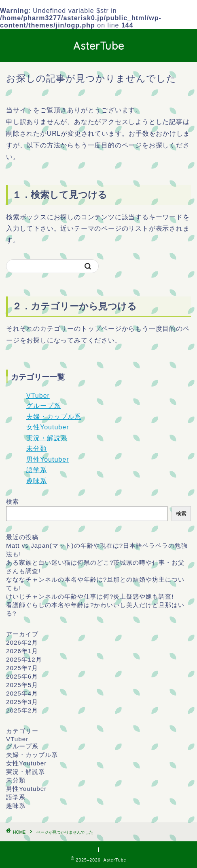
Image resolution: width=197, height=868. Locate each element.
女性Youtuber (48, 427)
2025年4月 (22, 693)
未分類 (37, 449)
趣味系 (37, 481)
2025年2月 (22, 710)
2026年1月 (22, 651)
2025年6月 (22, 676)
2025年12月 (24, 659)
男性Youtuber (48, 459)
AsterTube (99, 46)
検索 (13, 501)
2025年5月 (22, 685)
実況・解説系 (47, 438)
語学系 (37, 470)
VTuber (38, 396)
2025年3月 (22, 702)
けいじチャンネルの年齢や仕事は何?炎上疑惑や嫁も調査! (90, 596)
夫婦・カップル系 (54, 417)
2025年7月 (22, 668)
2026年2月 (22, 642)
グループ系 (43, 406)
